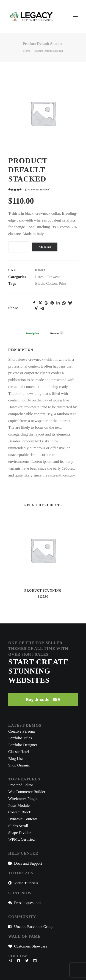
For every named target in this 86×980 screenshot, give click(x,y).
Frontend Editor (21, 785)
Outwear (53, 277)
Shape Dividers (20, 833)
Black (40, 283)
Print (62, 283)
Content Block (20, 812)
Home (27, 51)
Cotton (51, 283)
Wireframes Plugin (23, 799)
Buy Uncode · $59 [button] (43, 700)
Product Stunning (43, 591)
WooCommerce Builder (27, 792)
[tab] (55, 335)
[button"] (10, 961)
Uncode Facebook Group (34, 927)
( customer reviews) (38, 189)
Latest (40, 277)
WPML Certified (21, 839)
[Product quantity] (19, 247)
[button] (34, 303)
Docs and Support (28, 863)
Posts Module (19, 805)
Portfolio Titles (20, 738)
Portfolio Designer (23, 745)
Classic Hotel (19, 752)
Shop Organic (19, 765)
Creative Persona (22, 731)
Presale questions (28, 903)
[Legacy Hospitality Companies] (31, 16)
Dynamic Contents (23, 819)
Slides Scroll (18, 826)
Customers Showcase (31, 946)
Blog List (16, 759)
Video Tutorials (26, 883)
